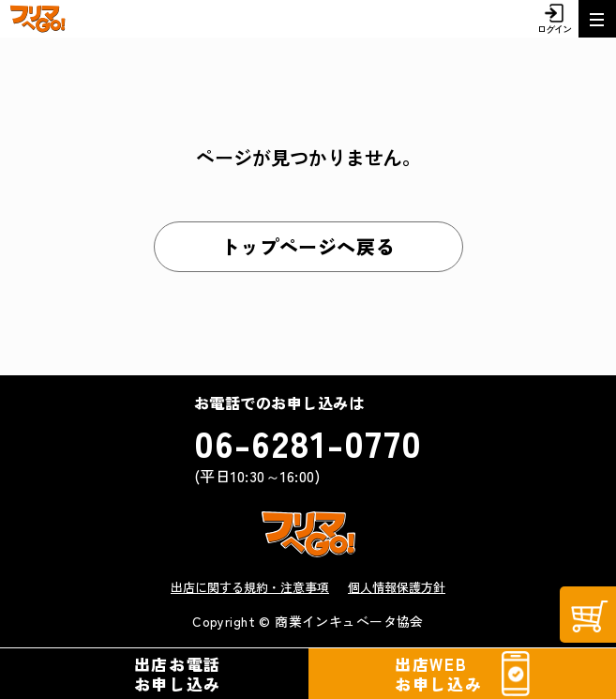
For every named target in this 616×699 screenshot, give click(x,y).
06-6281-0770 (308, 442)
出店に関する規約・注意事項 (250, 587)
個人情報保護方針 (397, 587)
